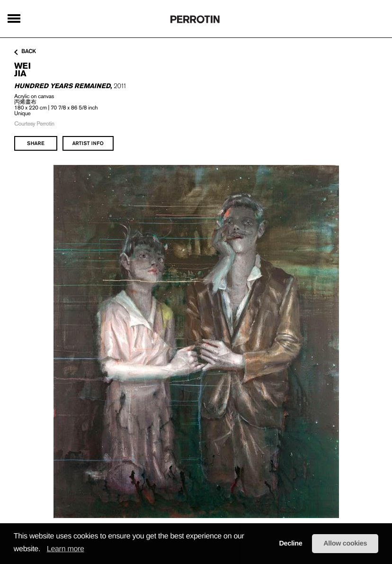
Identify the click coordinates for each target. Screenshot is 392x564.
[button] (44, 549)
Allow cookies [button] (345, 544)
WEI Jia (22, 69)
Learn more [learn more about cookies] (66, 549)
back (25, 52)
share (36, 143)
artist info (88, 143)
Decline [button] (290, 544)
